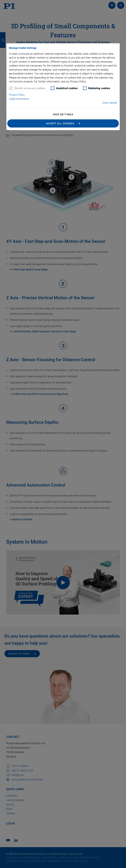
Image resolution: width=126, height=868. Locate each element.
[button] (63, 123)
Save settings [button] (63, 114)
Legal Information (19, 99)
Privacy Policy (17, 95)
